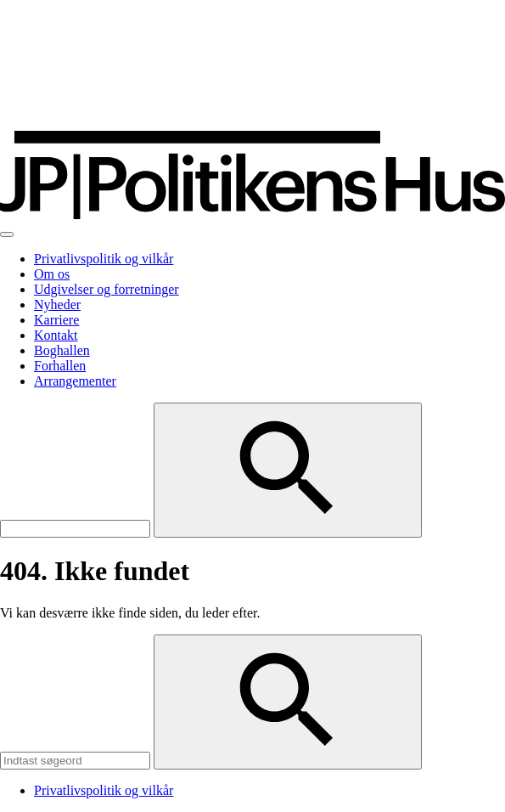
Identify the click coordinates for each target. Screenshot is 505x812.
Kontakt (56, 335)
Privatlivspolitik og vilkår (104, 259)
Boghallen (62, 350)
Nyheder (57, 304)
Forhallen (60, 366)
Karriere (56, 320)
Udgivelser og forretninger (107, 289)
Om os (52, 274)
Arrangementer (75, 381)
